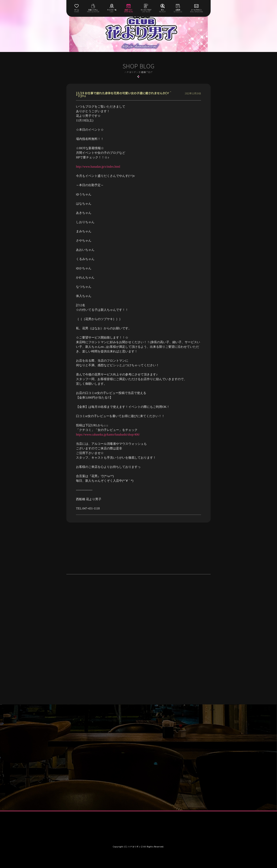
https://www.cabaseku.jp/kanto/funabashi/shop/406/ (108, 434)
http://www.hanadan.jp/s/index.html (98, 167)
